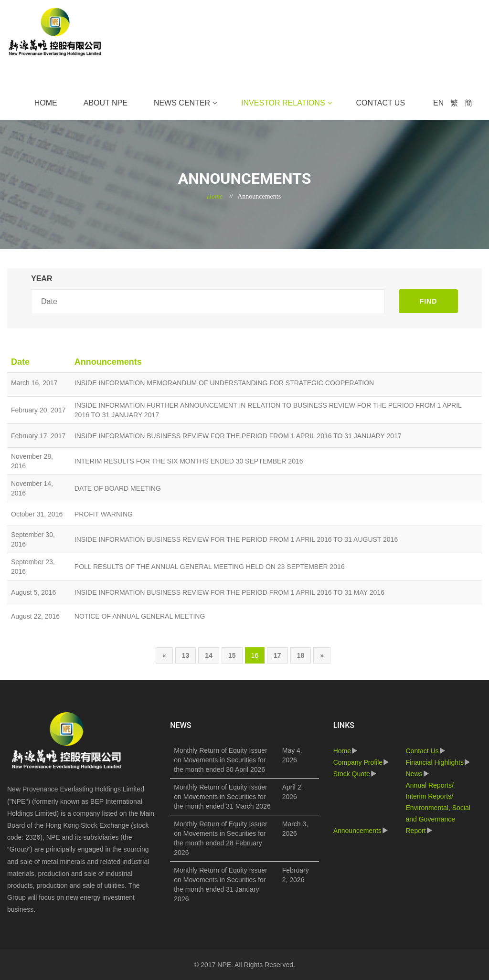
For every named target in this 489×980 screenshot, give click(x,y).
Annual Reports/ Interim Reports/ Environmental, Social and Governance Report (438, 808)
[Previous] (164, 655)
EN (438, 103)
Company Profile (358, 762)
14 (209, 655)
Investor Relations (283, 103)
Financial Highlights (434, 762)
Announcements (357, 831)
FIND (429, 301)
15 (232, 655)
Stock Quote (352, 774)
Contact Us (381, 103)
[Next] (322, 655)
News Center (182, 103)
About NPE (106, 103)
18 (301, 655)
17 (277, 655)
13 (186, 655)
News (414, 774)
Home (46, 103)
